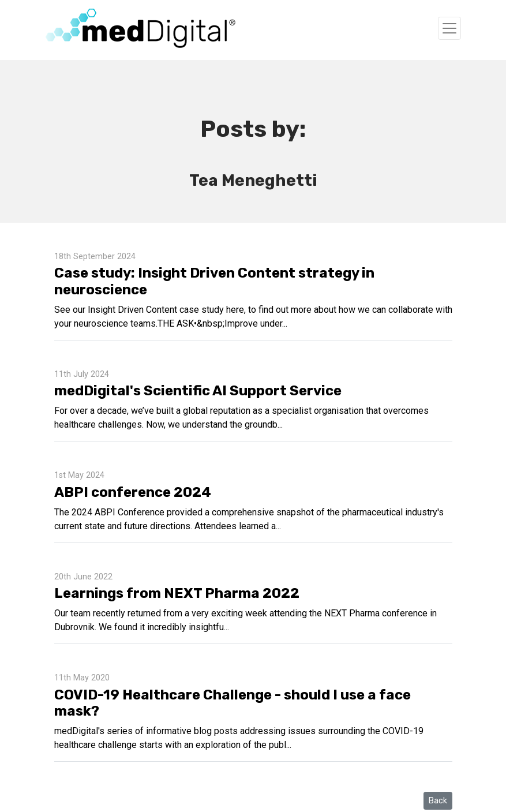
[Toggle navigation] (449, 28)
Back (438, 801)
